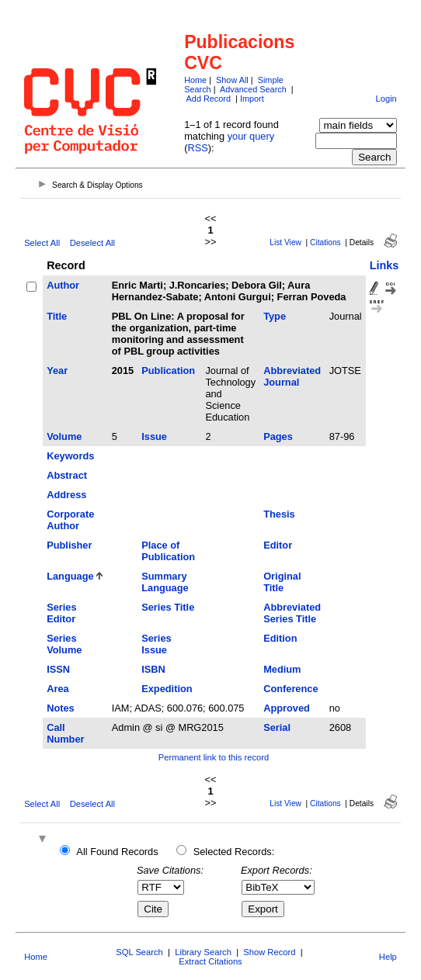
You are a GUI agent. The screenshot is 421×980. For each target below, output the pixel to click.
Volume (64, 436)
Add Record (209, 99)
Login (386, 99)
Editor (278, 545)
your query (251, 136)
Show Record (269, 952)
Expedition (167, 689)
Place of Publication (168, 551)
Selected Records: (234, 852)
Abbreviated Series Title (292, 613)
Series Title (168, 607)
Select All (42, 243)
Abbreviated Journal (292, 376)
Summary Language (165, 582)
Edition (280, 638)
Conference (291, 689)
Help (388, 957)
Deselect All (92, 243)
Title (57, 316)
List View (285, 242)
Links (384, 265)
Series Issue (156, 644)
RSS (197, 148)
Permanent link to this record (214, 757)
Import (252, 99)
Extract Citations (210, 961)
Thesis (279, 514)
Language (70, 576)
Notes (61, 708)
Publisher (69, 545)
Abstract (67, 475)
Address (66, 495)
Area (57, 689)
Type (275, 316)
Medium (282, 669)
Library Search (203, 952)
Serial (277, 727)
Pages (278, 436)
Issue (154, 436)
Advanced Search (253, 89)
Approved (287, 708)
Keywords (70, 456)
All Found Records (117, 852)
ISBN (153, 669)
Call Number (65, 733)
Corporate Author (70, 520)
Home (195, 80)
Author (63, 285)
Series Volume (64, 644)
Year (57, 371)
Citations (325, 242)
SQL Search (139, 952)
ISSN (58, 669)
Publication (168, 371)
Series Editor (61, 613)
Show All (232, 80)
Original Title (282, 582)
